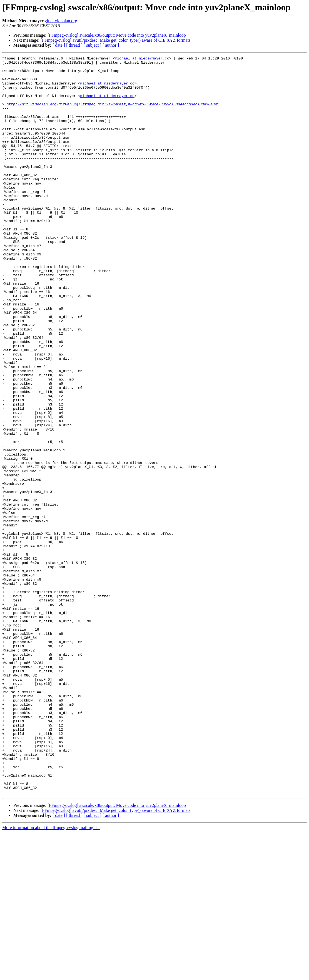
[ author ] (111, 45)
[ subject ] (93, 45)
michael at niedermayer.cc (142, 59)
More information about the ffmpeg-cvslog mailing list (51, 975)
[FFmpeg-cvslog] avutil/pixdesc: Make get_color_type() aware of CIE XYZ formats (115, 40)
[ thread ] (74, 45)
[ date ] (59, 45)
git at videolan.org (61, 21)
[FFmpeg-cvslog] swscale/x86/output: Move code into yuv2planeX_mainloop (117, 35)
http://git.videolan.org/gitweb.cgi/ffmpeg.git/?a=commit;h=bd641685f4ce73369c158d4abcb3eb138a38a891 (113, 114)
